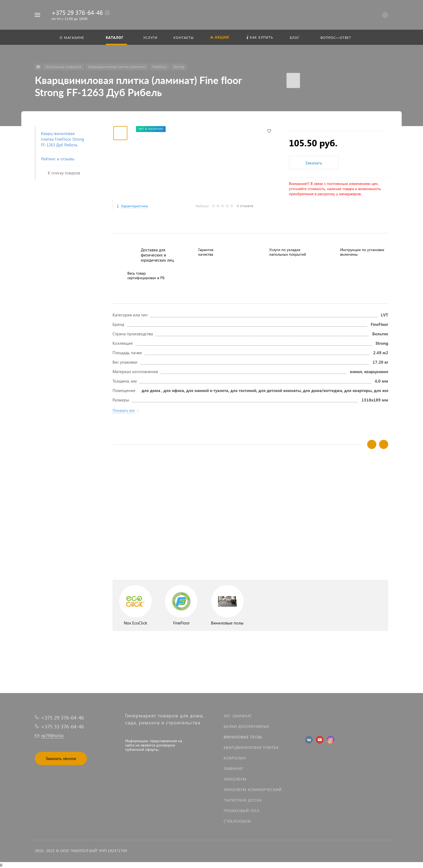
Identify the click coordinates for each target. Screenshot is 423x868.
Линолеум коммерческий (253, 790)
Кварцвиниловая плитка (251, 747)
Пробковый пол (241, 811)
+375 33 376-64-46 (62, 726)
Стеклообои (237, 821)
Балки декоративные (246, 726)
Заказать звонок (61, 758)
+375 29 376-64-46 (77, 12)
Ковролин (235, 758)
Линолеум (235, 779)
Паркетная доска (243, 800)
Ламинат (233, 769)
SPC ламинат (238, 716)
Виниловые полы (243, 737)
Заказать (314, 163)
